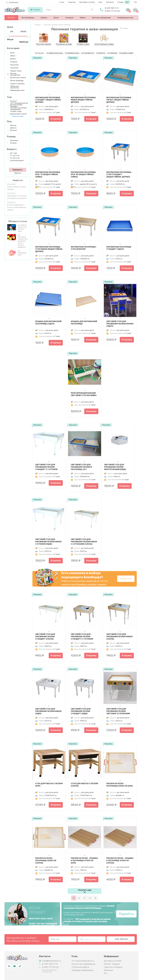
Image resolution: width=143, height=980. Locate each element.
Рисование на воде (64, 44)
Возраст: (12, 149)
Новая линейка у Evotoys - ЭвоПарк (17, 188)
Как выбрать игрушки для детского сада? (22, 228)
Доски (56, 18)
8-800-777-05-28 (112, 11)
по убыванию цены (72, 53)
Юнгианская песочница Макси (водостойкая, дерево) (83, 100)
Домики (44, 18)
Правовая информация (82, 970)
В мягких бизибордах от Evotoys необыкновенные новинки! (17, 207)
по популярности (88, 53)
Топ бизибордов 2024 (22, 253)
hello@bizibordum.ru (50, 961)
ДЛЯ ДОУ (11, 18)
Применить (18, 170)
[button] (49, 95)
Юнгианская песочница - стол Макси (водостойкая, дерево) (49, 249)
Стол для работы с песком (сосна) (84, 785)
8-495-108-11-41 (112, 8)
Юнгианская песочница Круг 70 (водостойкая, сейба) (48, 174)
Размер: (11, 137)
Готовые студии (83, 44)
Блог (100, 2)
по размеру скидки (126, 53)
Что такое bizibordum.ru (83, 961)
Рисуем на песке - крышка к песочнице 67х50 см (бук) (84, 860)
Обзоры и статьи (18, 221)
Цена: (10, 27)
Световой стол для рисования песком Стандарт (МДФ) (81, 711)
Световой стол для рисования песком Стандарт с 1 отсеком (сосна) (82, 637)
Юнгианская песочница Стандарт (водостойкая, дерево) (48, 100)
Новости (18, 180)
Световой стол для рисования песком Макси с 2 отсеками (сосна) (84, 542)
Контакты (110, 2)
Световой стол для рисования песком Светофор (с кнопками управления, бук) (118, 711)
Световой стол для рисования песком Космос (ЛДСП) (120, 324)
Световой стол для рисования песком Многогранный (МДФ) (115, 467)
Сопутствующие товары (104, 44)
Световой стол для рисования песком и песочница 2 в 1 (81, 467)
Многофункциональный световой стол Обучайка (84, 394)
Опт (135, 2)
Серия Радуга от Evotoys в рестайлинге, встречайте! (17, 197)
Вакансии (108, 970)
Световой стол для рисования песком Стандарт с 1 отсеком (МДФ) (46, 467)
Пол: (9, 121)
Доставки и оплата (87, 2)
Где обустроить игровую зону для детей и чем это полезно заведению (23, 241)
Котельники (12, 2)
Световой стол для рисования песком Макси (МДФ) (48, 711)
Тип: (9, 97)
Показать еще (85, 890)
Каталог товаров (112, 964)
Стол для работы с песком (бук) (49, 785)
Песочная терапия (44, 44)
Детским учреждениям (101, 18)
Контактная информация (83, 964)
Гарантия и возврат (113, 967)
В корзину (56, 119)
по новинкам (112, 53)
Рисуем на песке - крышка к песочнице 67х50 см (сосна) (120, 860)
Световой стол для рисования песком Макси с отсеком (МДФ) (48, 542)
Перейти (126, 914)
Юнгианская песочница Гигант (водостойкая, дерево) (119, 100)
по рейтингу (101, 53)
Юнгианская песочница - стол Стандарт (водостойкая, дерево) (119, 174)
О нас (62, 2)
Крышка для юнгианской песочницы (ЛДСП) (48, 323)
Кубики (83, 18)
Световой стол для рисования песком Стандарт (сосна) (45, 637)
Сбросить (18, 173)
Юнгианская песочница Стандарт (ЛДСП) (119, 248)
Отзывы (124, 2)
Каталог (35, 10)
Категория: (13, 48)
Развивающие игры (125, 18)
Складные (69, 18)
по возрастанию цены (55, 53)
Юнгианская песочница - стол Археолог (84, 248)
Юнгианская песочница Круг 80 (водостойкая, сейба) (83, 174)
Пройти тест (126, 579)
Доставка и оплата (113, 961)
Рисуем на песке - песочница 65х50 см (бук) (120, 785)
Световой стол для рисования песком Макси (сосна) (119, 637)
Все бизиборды (28, 18)
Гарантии (72, 2)
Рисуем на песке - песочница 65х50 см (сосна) (46, 860)
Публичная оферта (80, 967)
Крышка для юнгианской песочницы (84, 323)
